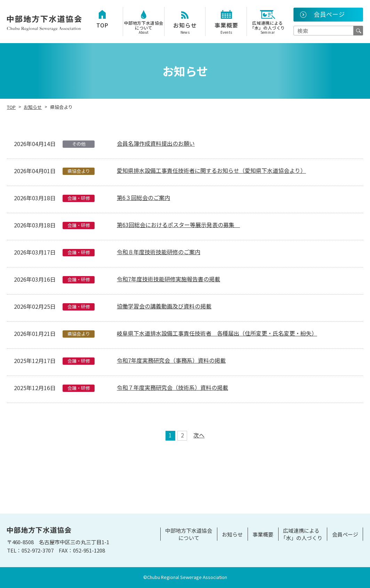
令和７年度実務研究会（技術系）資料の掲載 (172, 387)
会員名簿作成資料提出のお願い (156, 143)
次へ (199, 436)
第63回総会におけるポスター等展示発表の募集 (178, 225)
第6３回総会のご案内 (143, 198)
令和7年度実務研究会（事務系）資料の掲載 (171, 360)
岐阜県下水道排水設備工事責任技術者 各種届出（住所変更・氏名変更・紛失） (217, 333)
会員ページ (345, 534)
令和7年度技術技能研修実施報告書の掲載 (168, 279)
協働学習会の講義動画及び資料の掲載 (164, 306)
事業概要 (226, 28)
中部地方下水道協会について (144, 27)
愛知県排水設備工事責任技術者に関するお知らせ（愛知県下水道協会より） (211, 170)
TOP (102, 25)
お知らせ (185, 28)
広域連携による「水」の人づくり (268, 27)
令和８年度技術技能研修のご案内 (159, 252)
